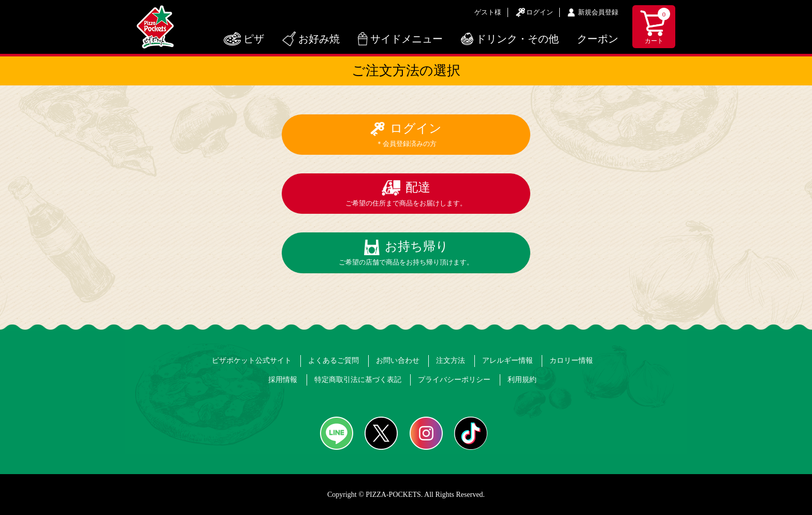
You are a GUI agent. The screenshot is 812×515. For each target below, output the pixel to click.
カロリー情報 (571, 360)
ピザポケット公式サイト (252, 360)
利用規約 (522, 380)
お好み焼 (319, 39)
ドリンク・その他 (517, 39)
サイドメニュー (407, 39)
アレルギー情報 (508, 360)
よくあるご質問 (334, 360)
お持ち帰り (406, 253)
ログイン (540, 12)
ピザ (254, 39)
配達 (406, 194)
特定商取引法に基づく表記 (358, 380)
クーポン (598, 39)
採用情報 (283, 380)
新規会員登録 (598, 12)
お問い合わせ (398, 360)
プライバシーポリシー (454, 380)
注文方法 (451, 360)
